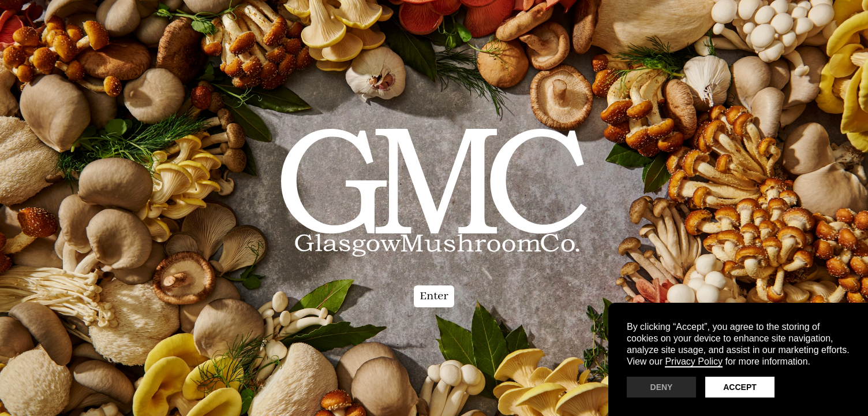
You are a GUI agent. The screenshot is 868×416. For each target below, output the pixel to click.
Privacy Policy (694, 361)
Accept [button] (740, 387)
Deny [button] (662, 387)
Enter (434, 296)
